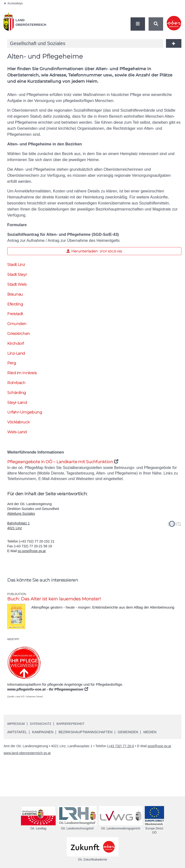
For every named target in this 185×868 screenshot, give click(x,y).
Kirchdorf (16, 343)
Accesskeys (14, 3)
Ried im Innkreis (22, 373)
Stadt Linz (16, 265)
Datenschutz (45, 725)
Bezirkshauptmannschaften (86, 733)
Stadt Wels (17, 284)
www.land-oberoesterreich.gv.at (27, 754)
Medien (150, 733)
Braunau (15, 294)
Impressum (17, 725)
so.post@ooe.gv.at (32, 552)
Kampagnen (43, 733)
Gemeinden (128, 733)
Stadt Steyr (17, 275)
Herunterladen (65, 250)
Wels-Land (17, 432)
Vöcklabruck (18, 422)
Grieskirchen (19, 334)
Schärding (17, 393)
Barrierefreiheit (79, 725)
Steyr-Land (17, 403)
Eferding (15, 304)
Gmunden (17, 324)
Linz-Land (16, 353)
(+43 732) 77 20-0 (121, 747)
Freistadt (15, 314)
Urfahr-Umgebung (25, 412)
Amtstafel (17, 733)
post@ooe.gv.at (159, 747)
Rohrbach (16, 383)
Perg (12, 363)
